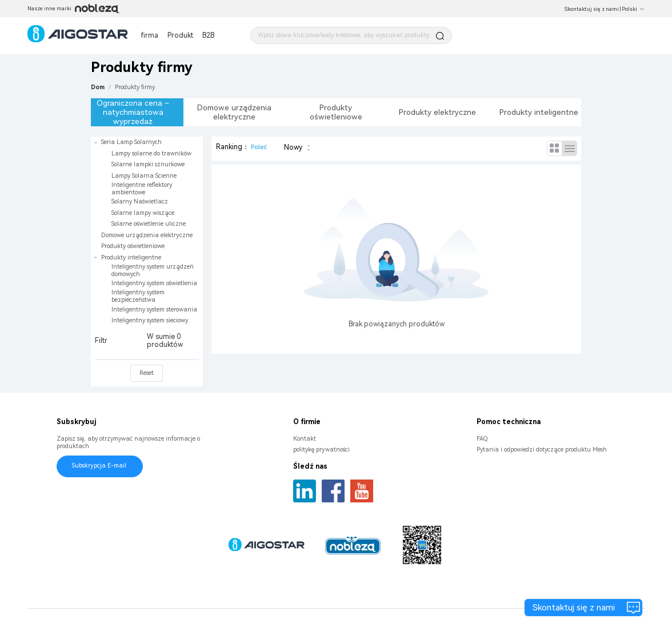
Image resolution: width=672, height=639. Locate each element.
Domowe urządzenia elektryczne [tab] (234, 112)
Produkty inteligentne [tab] (539, 112)
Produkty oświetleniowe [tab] (336, 112)
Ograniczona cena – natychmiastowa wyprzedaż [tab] (133, 112)
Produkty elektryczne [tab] (437, 112)
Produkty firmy (135, 87)
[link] (135, 87)
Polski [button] (633, 9)
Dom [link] (98, 87)
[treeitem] (147, 183)
